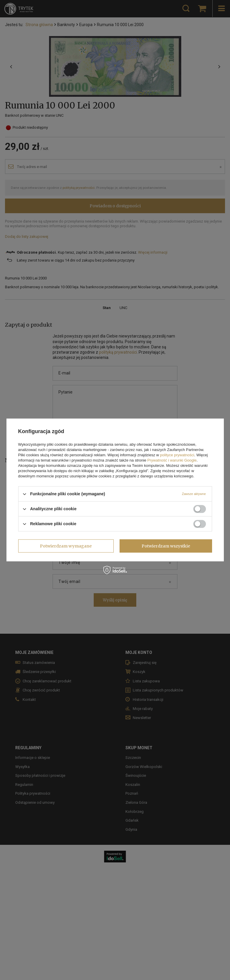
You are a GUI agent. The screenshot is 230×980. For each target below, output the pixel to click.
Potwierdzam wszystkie (166, 546)
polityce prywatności (177, 455)
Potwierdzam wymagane (66, 546)
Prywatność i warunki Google (172, 460)
